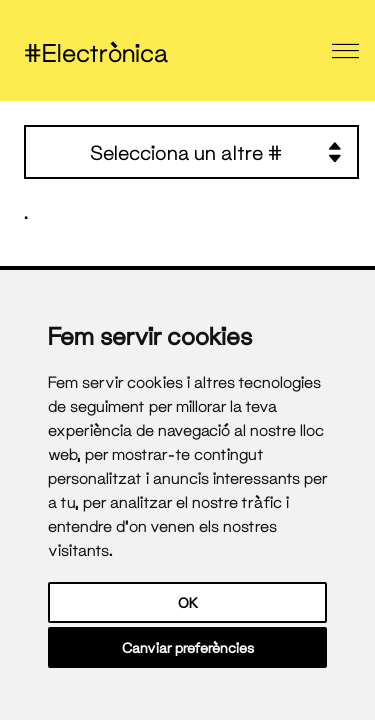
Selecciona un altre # (216, 152)
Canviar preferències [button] (188, 647)
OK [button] (188, 602)
